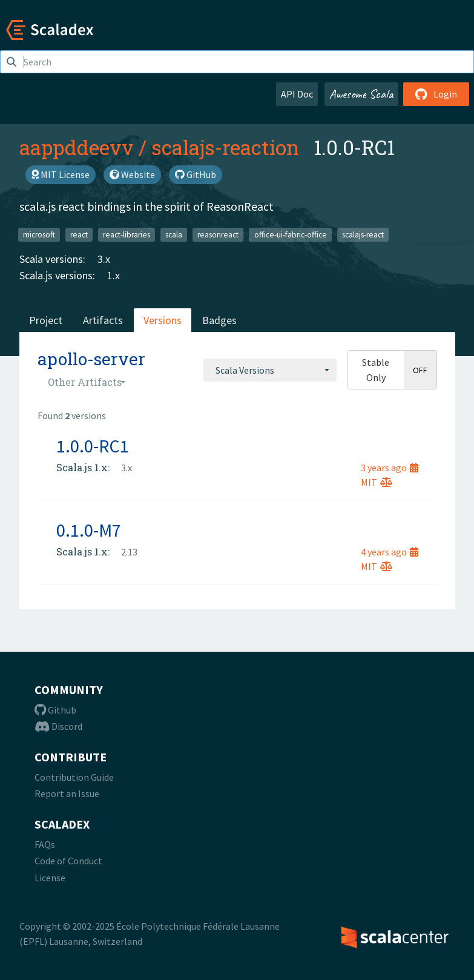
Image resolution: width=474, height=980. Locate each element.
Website (132, 174)
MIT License (61, 174)
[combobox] (270, 370)
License (50, 878)
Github (55, 710)
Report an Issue (67, 793)
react (79, 234)
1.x (114, 275)
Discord (58, 726)
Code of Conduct (68, 861)
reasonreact (218, 234)
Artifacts (103, 320)
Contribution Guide (74, 777)
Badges (219, 320)
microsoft (39, 234)
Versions (163, 320)
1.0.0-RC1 (93, 446)
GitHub (196, 174)
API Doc (297, 94)
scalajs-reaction (225, 147)
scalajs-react (363, 234)
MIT (377, 482)
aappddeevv (77, 147)
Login (436, 94)
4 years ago (390, 552)
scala (174, 234)
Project (46, 320)
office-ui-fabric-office (291, 234)
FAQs (45, 844)
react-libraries (127, 234)
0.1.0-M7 (89, 530)
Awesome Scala (361, 94)
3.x (104, 259)
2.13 (129, 552)
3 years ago (390, 468)
